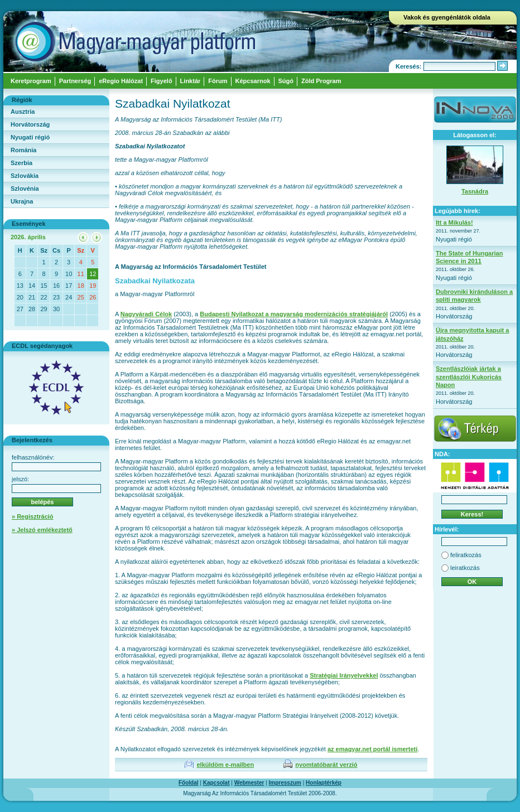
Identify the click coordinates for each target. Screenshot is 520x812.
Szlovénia (25, 188)
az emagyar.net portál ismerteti (372, 749)
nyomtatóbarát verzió (326, 765)
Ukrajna (22, 201)
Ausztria (23, 112)
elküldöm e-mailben (225, 765)
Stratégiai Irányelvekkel (344, 675)
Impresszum (285, 783)
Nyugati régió (30, 137)
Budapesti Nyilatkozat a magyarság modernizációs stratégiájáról (294, 314)
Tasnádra (475, 191)
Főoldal (189, 783)
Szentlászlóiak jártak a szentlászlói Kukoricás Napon (469, 377)
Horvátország (30, 124)
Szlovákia (25, 176)
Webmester (249, 783)
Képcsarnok (253, 81)
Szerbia (21, 163)
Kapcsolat (216, 783)
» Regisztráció (33, 516)
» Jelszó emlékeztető (42, 530)
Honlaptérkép (324, 783)
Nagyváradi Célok (146, 314)
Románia (23, 150)
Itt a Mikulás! (454, 223)
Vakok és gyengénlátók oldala (447, 17)
